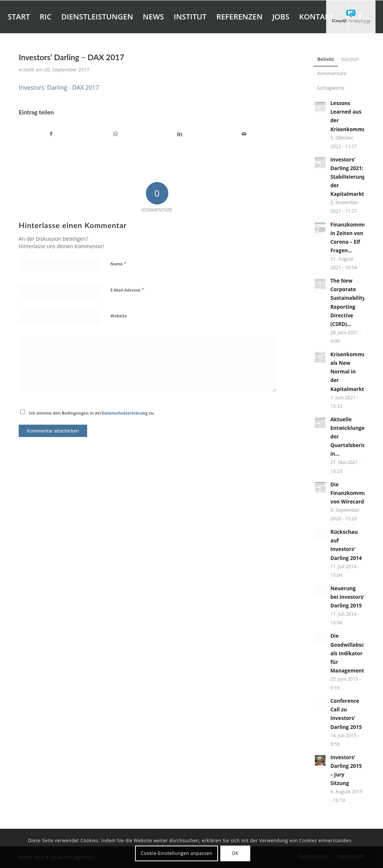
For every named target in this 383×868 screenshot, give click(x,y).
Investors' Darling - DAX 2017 (59, 87)
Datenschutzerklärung (125, 413)
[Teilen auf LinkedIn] (180, 134)
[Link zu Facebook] (360, 16)
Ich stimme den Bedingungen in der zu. (92, 413)
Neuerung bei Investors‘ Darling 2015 (347, 597)
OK (235, 853)
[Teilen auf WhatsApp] (116, 134)
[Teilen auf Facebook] (51, 134)
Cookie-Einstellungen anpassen (176, 853)
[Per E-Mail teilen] (244, 134)
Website (119, 316)
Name (118, 264)
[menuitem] (19, 17)
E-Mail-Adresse (127, 290)
